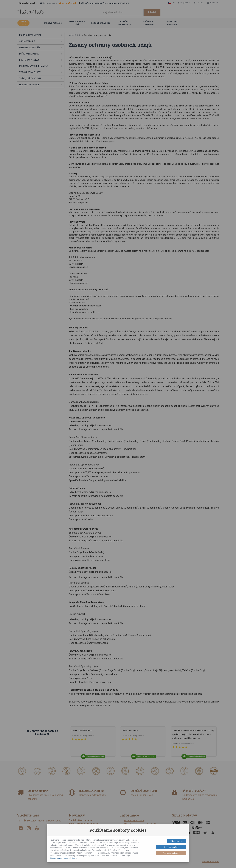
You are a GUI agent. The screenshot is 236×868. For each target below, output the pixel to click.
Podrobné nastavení (171, 853)
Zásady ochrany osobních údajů (63, 858)
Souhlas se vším (171, 847)
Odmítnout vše (176, 841)
